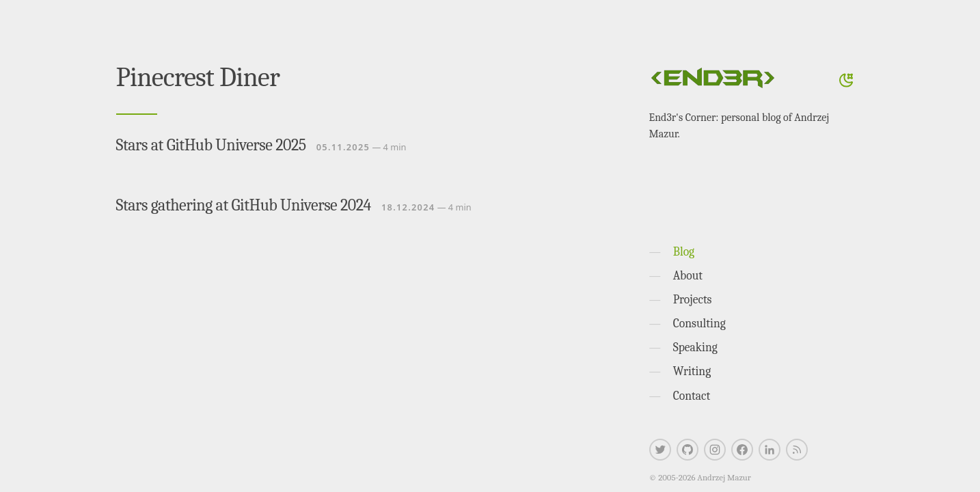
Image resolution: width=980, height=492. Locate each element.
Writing (692, 371)
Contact (692, 396)
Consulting (699, 323)
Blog (684, 251)
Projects (693, 299)
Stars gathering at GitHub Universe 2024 (244, 205)
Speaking (695, 347)
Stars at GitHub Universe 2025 (211, 145)
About (688, 275)
